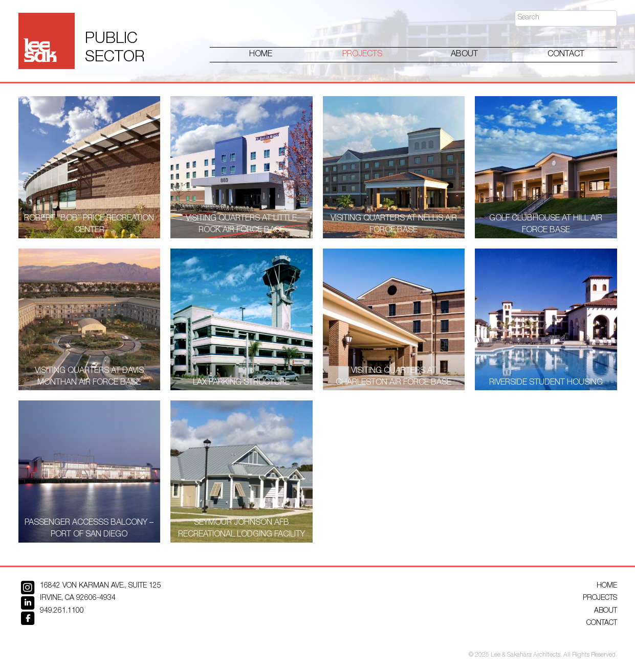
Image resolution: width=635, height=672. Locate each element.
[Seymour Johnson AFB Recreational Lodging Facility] (242, 472)
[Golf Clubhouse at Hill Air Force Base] (546, 167)
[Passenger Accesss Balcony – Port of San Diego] (90, 472)
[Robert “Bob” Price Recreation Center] (90, 167)
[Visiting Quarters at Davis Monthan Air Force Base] (90, 320)
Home (261, 55)
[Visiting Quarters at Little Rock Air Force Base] (242, 167)
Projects (362, 55)
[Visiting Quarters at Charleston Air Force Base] (394, 320)
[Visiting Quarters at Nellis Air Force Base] (394, 167)
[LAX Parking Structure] (242, 320)
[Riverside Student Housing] (546, 320)
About (464, 55)
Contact (566, 55)
